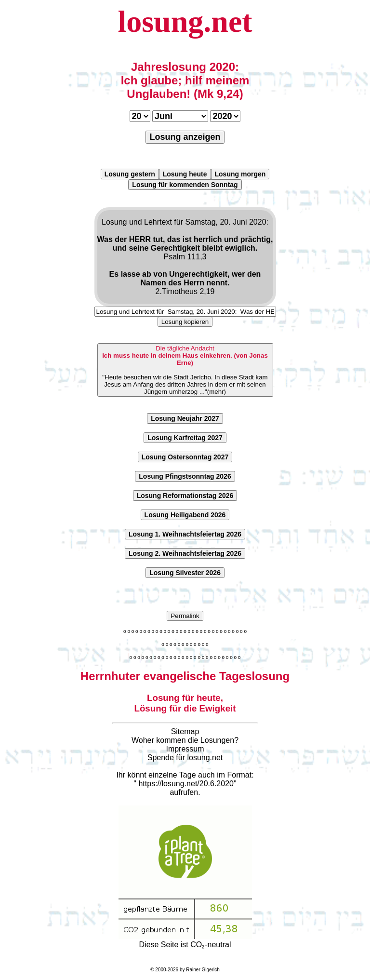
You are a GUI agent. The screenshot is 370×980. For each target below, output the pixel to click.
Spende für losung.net (185, 758)
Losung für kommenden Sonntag (185, 185)
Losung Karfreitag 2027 (185, 438)
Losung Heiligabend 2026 (185, 515)
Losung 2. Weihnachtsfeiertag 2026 (185, 553)
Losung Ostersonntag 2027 (185, 457)
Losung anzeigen (185, 137)
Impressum (185, 749)
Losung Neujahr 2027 (185, 418)
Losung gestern (130, 174)
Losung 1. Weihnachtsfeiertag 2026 (185, 534)
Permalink (185, 616)
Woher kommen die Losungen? (185, 740)
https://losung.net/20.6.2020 (186, 784)
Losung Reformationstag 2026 (185, 496)
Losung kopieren (185, 322)
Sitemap (185, 732)
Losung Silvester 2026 (185, 573)
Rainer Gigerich (203, 970)
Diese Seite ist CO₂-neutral (185, 940)
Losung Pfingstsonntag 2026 (185, 476)
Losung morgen (240, 174)
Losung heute (185, 174)
